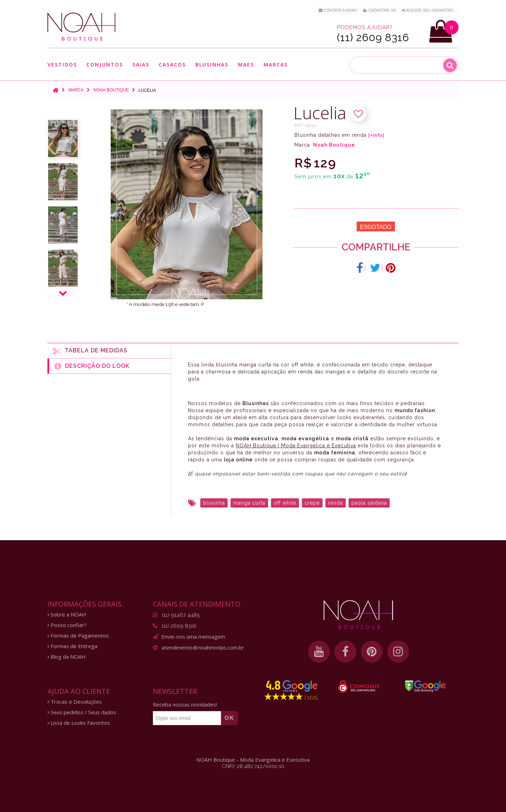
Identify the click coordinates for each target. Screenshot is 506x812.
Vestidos (62, 65)
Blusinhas (212, 65)
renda (336, 503)
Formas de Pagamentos (78, 636)
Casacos (172, 65)
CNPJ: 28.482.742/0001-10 (253, 766)
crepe (312, 503)
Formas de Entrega (72, 646)
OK (229, 718)
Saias (141, 65)
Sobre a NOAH (67, 615)
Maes (246, 65)
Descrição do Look (92, 366)
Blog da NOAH (67, 657)
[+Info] (376, 135)
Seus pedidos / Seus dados (82, 712)
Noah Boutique (111, 90)
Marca (76, 90)
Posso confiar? (67, 625)
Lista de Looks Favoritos (79, 723)
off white (285, 503)
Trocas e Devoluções (75, 702)
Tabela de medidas (90, 351)
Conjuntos (105, 65)
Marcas (276, 65)
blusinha (214, 503)
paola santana (369, 503)
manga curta (249, 503)
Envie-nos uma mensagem (193, 637)
